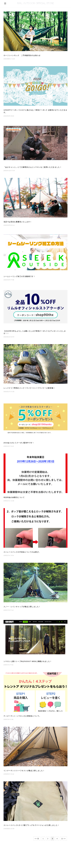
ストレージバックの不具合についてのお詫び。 (22, 552)
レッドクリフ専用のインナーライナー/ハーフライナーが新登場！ (29, 388)
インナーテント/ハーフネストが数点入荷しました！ (24, 771)
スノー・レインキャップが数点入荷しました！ (22, 607)
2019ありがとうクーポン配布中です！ (19, 443)
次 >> (63, 839)
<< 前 (37, 839)
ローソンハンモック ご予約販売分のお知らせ (22, 55)
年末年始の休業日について (14, 497)
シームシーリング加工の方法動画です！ (19, 276)
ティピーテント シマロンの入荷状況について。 (22, 716)
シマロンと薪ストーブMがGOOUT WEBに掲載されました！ (28, 661)
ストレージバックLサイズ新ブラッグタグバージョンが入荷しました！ (31, 825)
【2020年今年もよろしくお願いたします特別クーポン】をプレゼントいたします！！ (35, 332)
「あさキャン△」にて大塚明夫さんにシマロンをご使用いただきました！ (33, 167)
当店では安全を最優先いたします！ (18, 222)
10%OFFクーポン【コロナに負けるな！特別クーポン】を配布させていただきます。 (35, 111)
